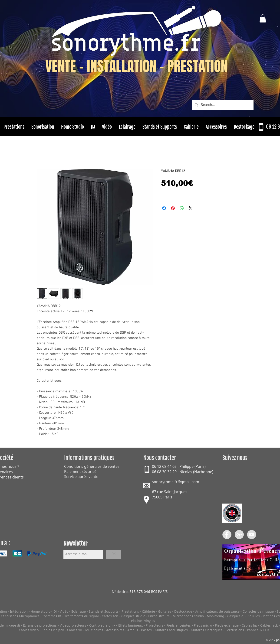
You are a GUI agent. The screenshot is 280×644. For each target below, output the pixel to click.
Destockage (183, 611)
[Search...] (222, 105)
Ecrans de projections (40, 625)
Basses (146, 630)
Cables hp (249, 625)
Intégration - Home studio (30, 611)
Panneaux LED (258, 630)
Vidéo (64, 611)
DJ (55, 611)
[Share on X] (191, 208)
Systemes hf (52, 616)
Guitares (165, 611)
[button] (263, 18)
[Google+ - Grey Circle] (239, 535)
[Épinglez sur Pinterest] (173, 208)
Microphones (29, 616)
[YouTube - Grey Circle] (252, 535)
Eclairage (79, 611)
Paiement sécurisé (80, 472)
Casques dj (236, 616)
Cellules (254, 616)
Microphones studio (188, 616)
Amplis (133, 630)
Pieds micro (203, 625)
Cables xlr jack (53, 630)
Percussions (235, 630)
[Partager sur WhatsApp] (182, 208)
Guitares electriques (207, 630)
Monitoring (216, 616)
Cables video (29, 630)
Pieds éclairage (227, 625)
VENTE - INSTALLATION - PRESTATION (137, 66)
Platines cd (271, 616)
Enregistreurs (159, 616)
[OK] (114, 554)
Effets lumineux (130, 625)
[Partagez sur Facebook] (164, 208)
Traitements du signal (82, 616)
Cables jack (269, 625)
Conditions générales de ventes (92, 466)
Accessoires (115, 630)
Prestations (130, 611)
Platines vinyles (143, 621)
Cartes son (110, 616)
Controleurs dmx (103, 625)
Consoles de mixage (258, 611)
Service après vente (81, 477)
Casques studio (133, 616)
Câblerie (148, 611)
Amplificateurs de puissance (218, 611)
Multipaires (94, 630)
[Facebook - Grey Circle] (227, 535)
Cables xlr (75, 630)
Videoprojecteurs (73, 625)
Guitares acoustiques (171, 630)
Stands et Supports (104, 611)
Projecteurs (155, 625)
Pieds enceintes (179, 625)
